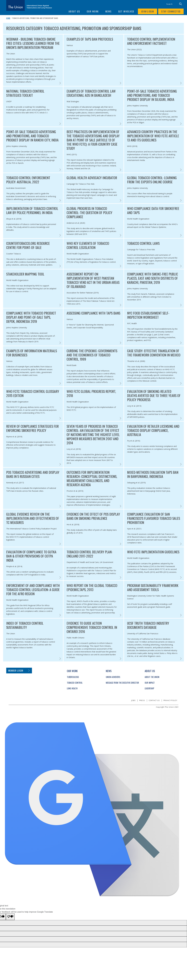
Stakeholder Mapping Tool (25, 274)
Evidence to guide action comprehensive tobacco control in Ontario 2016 (92, 627)
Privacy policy (170, 700)
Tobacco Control (75, 683)
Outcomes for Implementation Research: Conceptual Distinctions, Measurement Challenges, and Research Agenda (92, 479)
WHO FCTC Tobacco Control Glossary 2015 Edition (33, 393)
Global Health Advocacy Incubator (92, 178)
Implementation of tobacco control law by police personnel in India (32, 211)
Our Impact (150, 683)
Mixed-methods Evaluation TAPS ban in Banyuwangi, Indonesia (153, 474)
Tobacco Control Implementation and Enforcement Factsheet (151, 41)
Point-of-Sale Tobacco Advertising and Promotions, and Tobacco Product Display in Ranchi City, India (32, 136)
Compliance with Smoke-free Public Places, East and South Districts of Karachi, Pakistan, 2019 (153, 278)
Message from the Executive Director (122, 683)
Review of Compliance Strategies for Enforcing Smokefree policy (32, 428)
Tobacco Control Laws (143, 243)
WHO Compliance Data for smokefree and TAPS (153, 211)
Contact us (154, 700)
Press (142, 700)
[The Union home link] (29, 5)
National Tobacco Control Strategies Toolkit (25, 93)
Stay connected (171, 11)
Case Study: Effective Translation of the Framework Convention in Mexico (154, 353)
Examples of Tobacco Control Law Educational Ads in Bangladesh (91, 93)
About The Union (152, 677)
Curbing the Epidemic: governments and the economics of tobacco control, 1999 (92, 355)
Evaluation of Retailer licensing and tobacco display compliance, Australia (153, 430)
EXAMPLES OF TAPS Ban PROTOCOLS (90, 39)
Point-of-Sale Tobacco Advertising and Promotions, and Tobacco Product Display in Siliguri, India (152, 95)
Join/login (148, 11)
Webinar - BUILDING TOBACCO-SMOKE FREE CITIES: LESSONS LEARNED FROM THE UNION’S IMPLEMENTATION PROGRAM (33, 43)
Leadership (149, 688)
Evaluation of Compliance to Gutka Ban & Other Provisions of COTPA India (31, 556)
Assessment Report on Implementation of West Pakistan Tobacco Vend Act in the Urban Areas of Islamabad (93, 280)
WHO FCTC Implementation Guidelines (153, 552)
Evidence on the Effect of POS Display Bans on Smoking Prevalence (93, 516)
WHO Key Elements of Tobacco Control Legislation (88, 245)
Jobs (133, 700)
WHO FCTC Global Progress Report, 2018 (91, 393)
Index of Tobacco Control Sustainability (25, 625)
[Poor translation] (10, 917)
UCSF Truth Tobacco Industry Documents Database (148, 625)
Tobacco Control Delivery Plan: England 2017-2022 (89, 554)
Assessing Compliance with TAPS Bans (93, 313)
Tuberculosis (73, 677)
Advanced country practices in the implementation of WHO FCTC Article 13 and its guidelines (153, 136)
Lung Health (72, 688)
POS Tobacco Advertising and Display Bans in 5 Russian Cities (33, 474)
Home (8, 18)
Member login (16, 671)
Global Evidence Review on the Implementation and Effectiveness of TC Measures (33, 518)
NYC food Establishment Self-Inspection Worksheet (148, 315)
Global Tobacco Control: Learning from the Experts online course (152, 180)
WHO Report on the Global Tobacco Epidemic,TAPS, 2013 (92, 588)
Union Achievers (113, 677)
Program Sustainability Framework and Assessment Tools (153, 588)
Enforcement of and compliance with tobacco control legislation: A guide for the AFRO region (33, 590)
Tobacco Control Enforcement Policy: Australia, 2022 (28, 180)
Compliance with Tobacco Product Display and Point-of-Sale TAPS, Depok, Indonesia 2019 (31, 317)
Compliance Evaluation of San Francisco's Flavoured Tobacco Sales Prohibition (154, 518)
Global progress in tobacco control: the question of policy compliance (89, 213)
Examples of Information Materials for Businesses (32, 353)
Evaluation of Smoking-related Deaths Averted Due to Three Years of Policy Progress (154, 396)
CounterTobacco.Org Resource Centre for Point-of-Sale (28, 245)
